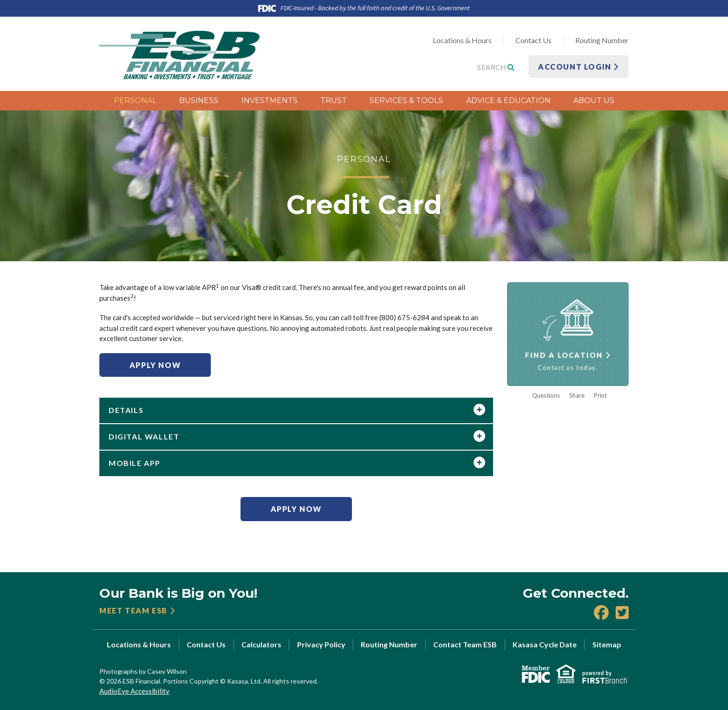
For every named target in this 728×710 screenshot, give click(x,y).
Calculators (261, 644)
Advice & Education (508, 100)
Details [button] (126, 410)
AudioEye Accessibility (134, 691)
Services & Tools (406, 100)
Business (199, 100)
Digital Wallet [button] (144, 436)
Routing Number (602, 40)
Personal (135, 100)
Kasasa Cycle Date (545, 644)
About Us (594, 100)
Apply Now (155, 365)
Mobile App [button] (135, 463)
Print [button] (600, 396)
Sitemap (607, 644)
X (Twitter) (622, 613)
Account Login (578, 67)
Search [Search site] (496, 67)
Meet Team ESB (133, 610)
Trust (334, 100)
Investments (270, 100)
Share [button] (577, 396)
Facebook (601, 613)
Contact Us (533, 40)
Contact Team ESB (465, 644)
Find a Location (564, 355)
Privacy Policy (321, 644)
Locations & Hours (462, 40)
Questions (546, 396)
